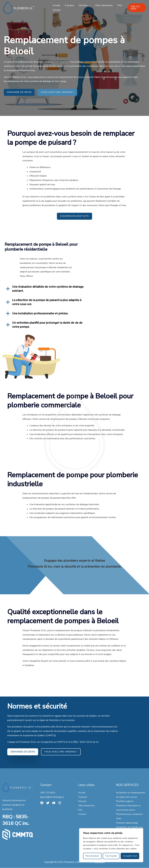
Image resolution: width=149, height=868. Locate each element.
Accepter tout (130, 856)
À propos (69, 5)
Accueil (56, 5)
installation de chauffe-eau (130, 827)
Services (83, 5)
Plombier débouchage (127, 823)
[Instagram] (60, 803)
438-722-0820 (48, 793)
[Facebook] (42, 803)
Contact (57, 10)
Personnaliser (92, 856)
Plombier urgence (125, 801)
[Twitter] (48, 803)
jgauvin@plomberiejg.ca (52, 797)
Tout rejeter (111, 856)
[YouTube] (54, 803)
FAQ (120, 5)
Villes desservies (104, 5)
